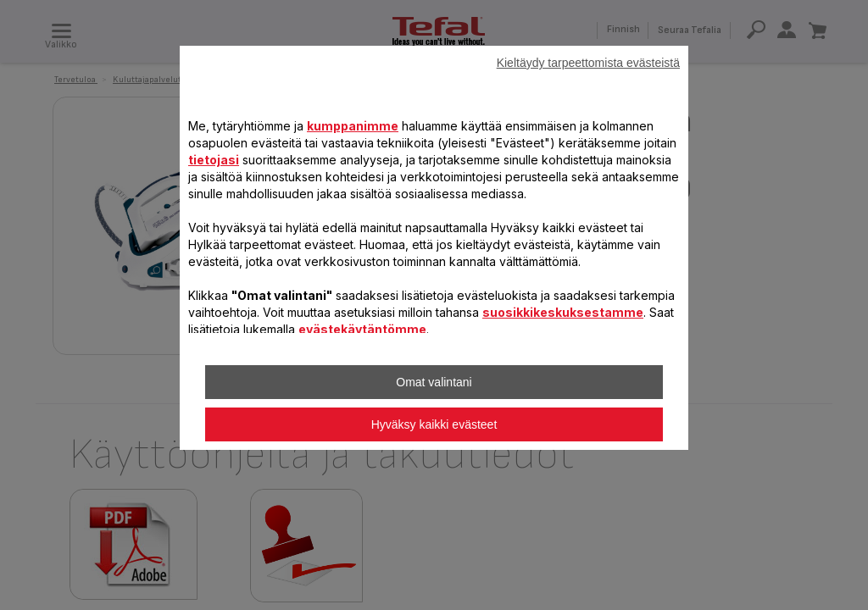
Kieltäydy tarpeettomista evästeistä (588, 63)
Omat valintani (434, 382)
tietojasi (214, 160)
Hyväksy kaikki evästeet (434, 424)
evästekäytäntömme (362, 329)
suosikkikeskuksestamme (563, 312)
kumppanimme (353, 126)
